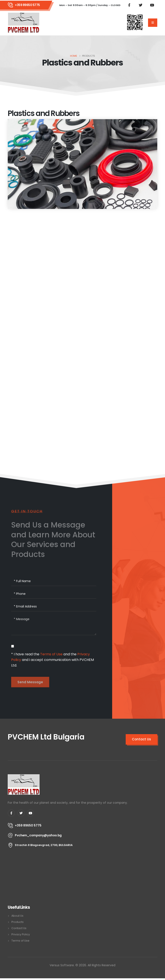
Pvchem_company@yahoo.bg (38, 835)
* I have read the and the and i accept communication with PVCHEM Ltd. (53, 660)
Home (74, 56)
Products (18, 922)
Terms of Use (51, 654)
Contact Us (19, 928)
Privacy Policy (21, 934)
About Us (17, 916)
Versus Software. (62, 965)
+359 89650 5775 (27, 5)
